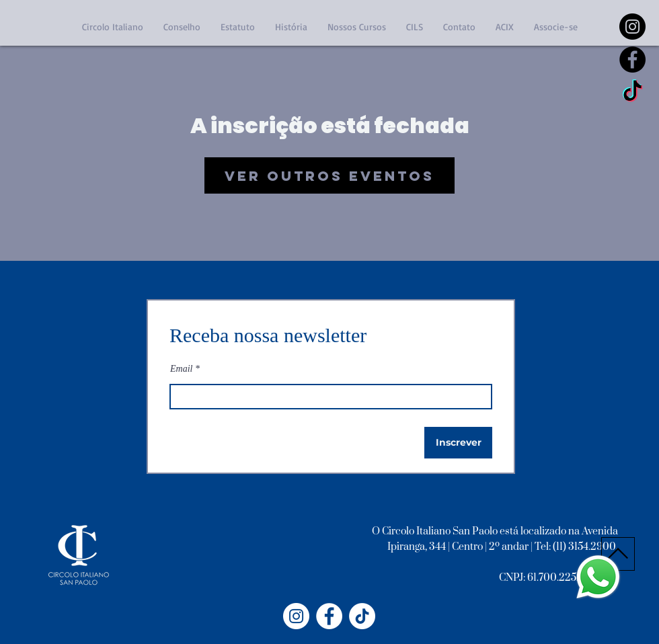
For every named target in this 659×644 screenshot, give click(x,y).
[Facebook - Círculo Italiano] (329, 616)
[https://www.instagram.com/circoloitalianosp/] (632, 27)
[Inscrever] (458, 443)
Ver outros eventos (329, 176)
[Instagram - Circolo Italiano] (296, 616)
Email (181, 369)
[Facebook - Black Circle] (632, 59)
